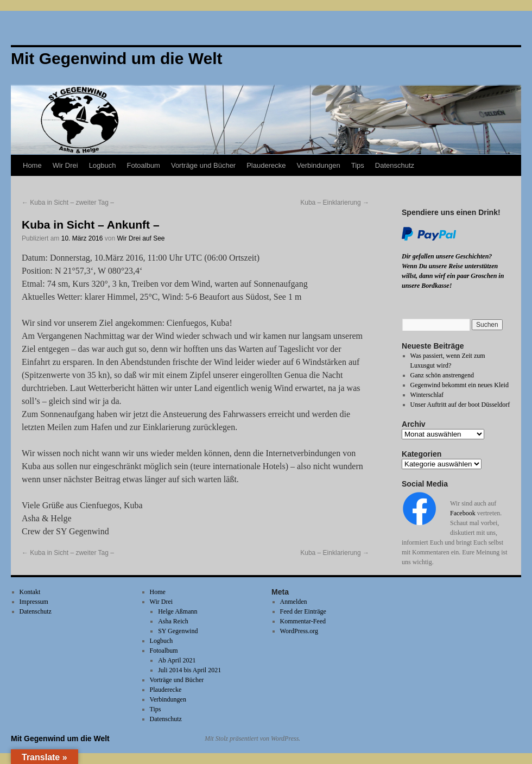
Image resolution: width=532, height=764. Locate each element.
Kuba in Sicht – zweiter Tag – (68, 203)
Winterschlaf (427, 395)
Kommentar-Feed (303, 621)
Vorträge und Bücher (203, 165)
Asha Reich (173, 621)
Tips (358, 165)
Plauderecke (266, 165)
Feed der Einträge (303, 611)
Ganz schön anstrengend (442, 375)
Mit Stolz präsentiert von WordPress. (252, 738)
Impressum (34, 602)
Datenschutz (395, 165)
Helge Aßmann (178, 611)
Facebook (463, 513)
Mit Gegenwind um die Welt (60, 738)
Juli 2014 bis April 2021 (189, 670)
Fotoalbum (144, 165)
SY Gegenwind (178, 631)
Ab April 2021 (177, 660)
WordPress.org (299, 631)
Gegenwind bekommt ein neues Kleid (460, 385)
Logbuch (103, 165)
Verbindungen (318, 165)
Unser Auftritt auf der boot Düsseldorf (460, 405)
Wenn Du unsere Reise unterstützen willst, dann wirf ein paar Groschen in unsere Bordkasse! (453, 276)
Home (32, 165)
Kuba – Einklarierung (335, 203)
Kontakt (30, 592)
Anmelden (294, 602)
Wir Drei (65, 165)
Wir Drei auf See (141, 238)
